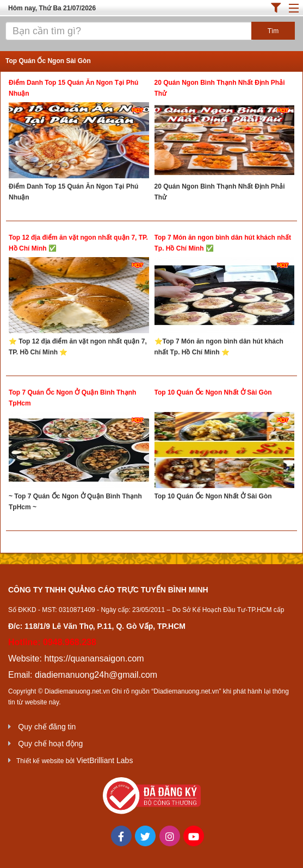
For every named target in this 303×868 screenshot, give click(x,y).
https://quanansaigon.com (94, 658)
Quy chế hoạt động (50, 744)
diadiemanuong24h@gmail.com (96, 675)
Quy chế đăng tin (47, 727)
